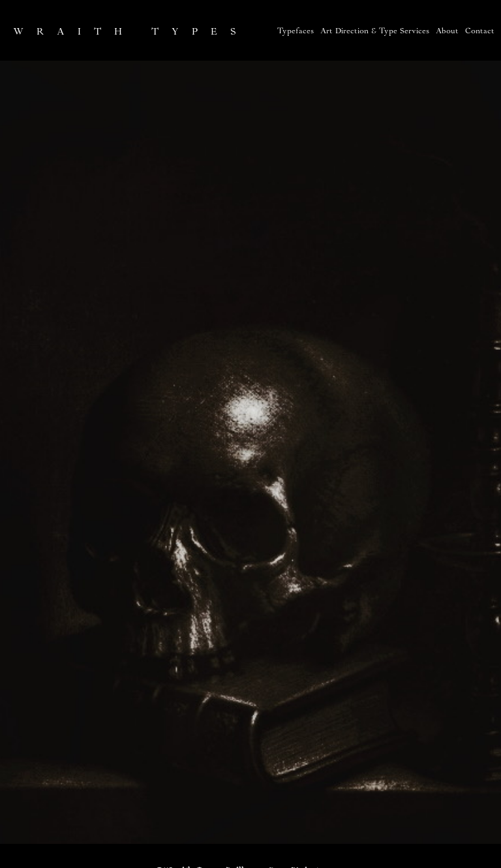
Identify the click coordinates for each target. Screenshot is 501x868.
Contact (480, 32)
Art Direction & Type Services (375, 32)
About (447, 32)
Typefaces (296, 32)
